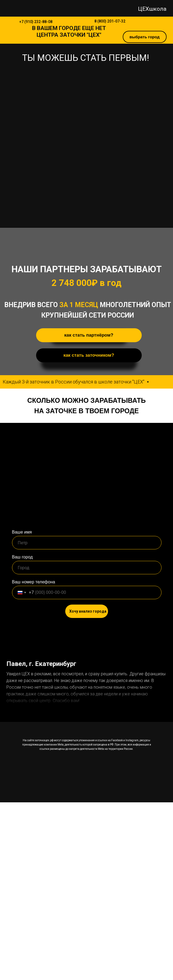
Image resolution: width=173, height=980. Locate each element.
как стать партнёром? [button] (89, 335)
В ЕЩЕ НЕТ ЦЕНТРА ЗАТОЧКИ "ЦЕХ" (69, 31)
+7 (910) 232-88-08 (36, 22)
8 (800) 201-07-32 (110, 21)
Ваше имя (22, 532)
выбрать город (144, 37)
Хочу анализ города (88, 611)
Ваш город (22, 557)
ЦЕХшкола (152, 9)
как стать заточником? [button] (89, 355)
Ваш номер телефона (34, 582)
